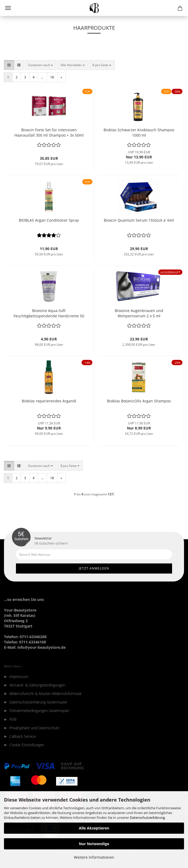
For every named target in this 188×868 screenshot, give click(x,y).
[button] (9, 65)
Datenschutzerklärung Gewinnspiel (38, 702)
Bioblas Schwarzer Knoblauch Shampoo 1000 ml (139, 132)
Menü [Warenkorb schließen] (8, 8)
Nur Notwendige (94, 844)
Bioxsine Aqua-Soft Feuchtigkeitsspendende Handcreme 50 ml (49, 313)
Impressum (19, 677)
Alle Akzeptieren (94, 828)
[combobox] (40, 65)
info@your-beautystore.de (41, 647)
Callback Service (23, 736)
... (42, 77)
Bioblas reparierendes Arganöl (49, 401)
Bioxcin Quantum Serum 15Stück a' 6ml (139, 220)
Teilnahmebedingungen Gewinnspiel (39, 711)
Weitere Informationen (94, 857)
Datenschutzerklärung (147, 818)
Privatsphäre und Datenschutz (34, 728)
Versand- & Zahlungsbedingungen (37, 685)
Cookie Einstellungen (27, 745)
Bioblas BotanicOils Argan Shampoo (139, 401)
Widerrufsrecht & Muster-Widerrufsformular (46, 694)
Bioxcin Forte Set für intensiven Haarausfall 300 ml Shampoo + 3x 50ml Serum (49, 133)
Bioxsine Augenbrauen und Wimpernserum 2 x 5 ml (139, 313)
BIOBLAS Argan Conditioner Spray (49, 220)
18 (52, 77)
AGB (13, 719)
